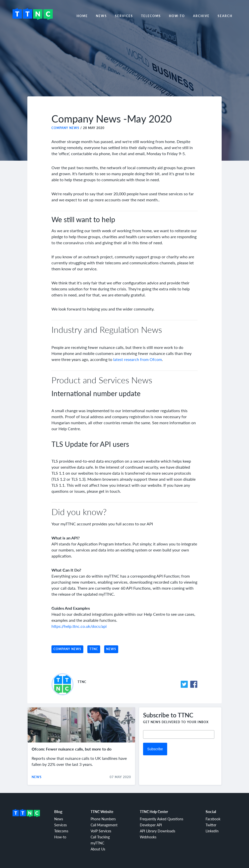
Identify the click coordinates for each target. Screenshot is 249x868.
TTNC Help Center (154, 812)
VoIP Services (101, 831)
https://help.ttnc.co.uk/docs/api (79, 626)
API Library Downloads (158, 831)
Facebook (213, 819)
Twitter (211, 825)
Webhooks (148, 837)
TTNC (94, 649)
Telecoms (151, 16)
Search (225, 16)
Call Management (104, 825)
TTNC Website (102, 812)
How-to (177, 16)
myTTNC (97, 843)
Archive (201, 16)
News (101, 16)
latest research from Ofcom (138, 359)
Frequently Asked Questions (162, 819)
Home (82, 16)
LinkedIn (212, 831)
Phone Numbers (103, 819)
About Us (98, 849)
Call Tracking (100, 837)
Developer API (151, 825)
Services (124, 16)
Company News (65, 128)
